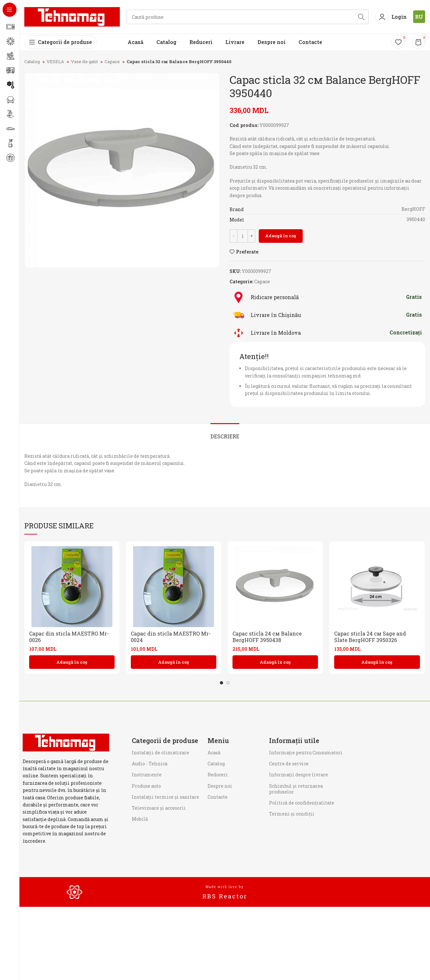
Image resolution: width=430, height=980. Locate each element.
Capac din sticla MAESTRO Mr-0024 (171, 637)
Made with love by (225, 887)
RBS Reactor (225, 896)
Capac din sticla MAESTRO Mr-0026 (69, 637)
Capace (113, 62)
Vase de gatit (85, 62)
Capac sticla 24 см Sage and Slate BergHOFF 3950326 (370, 637)
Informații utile (294, 740)
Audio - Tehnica (150, 764)
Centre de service (289, 764)
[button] (72, 662)
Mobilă (140, 819)
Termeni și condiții (292, 814)
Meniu (218, 740)
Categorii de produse (165, 740)
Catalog (33, 62)
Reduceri (218, 775)
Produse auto (146, 786)
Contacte (218, 797)
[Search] (248, 17)
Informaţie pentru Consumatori (306, 753)
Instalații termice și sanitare (165, 797)
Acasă (214, 753)
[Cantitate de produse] (243, 236)
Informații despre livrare (299, 775)
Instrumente (147, 775)
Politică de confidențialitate (302, 803)
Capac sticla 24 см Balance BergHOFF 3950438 (267, 637)
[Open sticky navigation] (60, 42)
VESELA (56, 62)
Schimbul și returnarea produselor (296, 789)
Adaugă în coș (281, 236)
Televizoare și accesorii (159, 808)
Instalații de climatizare (160, 753)
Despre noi (220, 786)
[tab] (225, 433)
